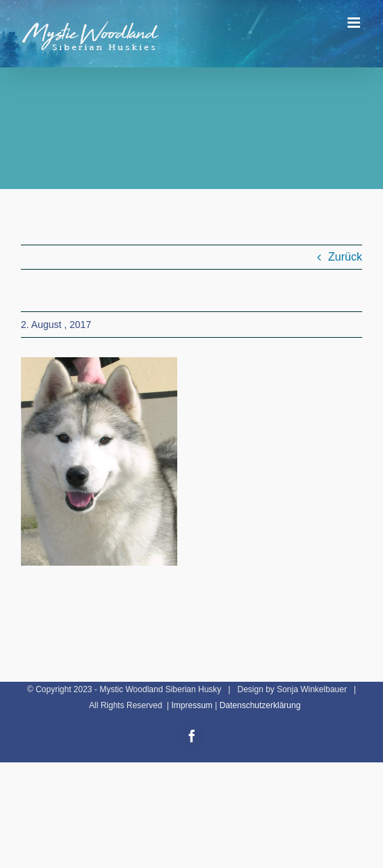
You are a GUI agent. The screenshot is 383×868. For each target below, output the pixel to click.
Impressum (191, 705)
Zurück (345, 257)
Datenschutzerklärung (260, 705)
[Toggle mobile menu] (355, 23)
